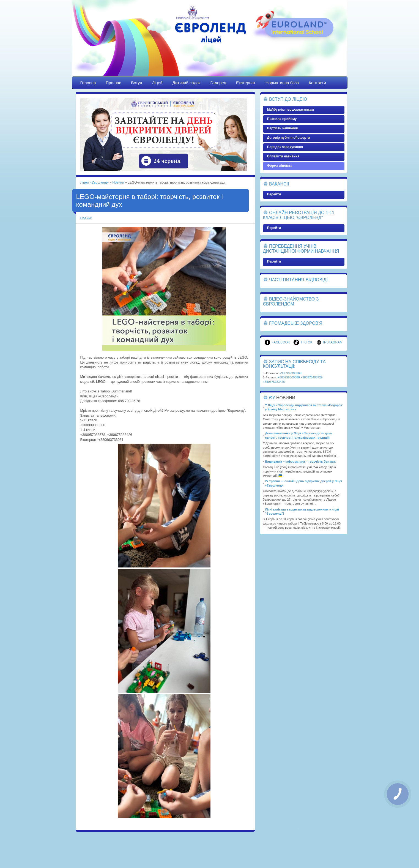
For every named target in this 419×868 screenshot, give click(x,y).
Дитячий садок (187, 83)
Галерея (218, 83)
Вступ (136, 83)
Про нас (114, 83)
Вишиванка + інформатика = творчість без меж (300, 462)
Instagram (329, 342)
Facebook (277, 342)
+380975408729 (312, 377)
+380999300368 (291, 373)
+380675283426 (274, 382)
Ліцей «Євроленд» (210, 43)
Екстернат (246, 83)
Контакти (317, 83)
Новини (118, 182)
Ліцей (157, 83)
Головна (88, 83)
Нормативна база (282, 83)
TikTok (303, 342)
